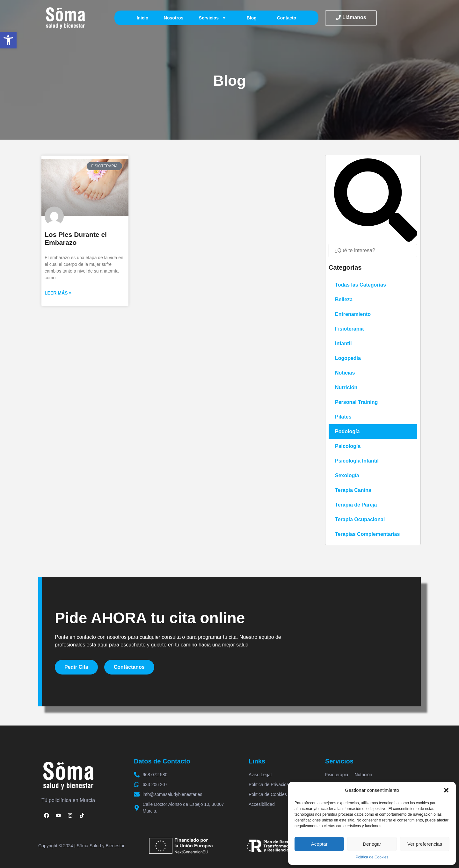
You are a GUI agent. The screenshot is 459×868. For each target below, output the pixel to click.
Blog (252, 18)
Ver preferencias (425, 844)
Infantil (343, 343)
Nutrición (346, 387)
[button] (8, 40)
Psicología (348, 446)
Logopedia (348, 358)
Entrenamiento (353, 314)
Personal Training (356, 402)
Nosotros (174, 18)
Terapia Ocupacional (360, 519)
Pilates (343, 417)
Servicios (213, 18)
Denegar (372, 844)
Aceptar (319, 844)
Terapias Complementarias (367, 534)
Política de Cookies (372, 857)
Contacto (287, 18)
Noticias (345, 373)
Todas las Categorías (361, 285)
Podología (347, 431)
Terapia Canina (353, 490)
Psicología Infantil (357, 461)
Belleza (344, 299)
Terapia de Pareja (356, 505)
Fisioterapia (349, 329)
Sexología (347, 475)
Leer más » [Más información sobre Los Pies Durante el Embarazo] (58, 293)
